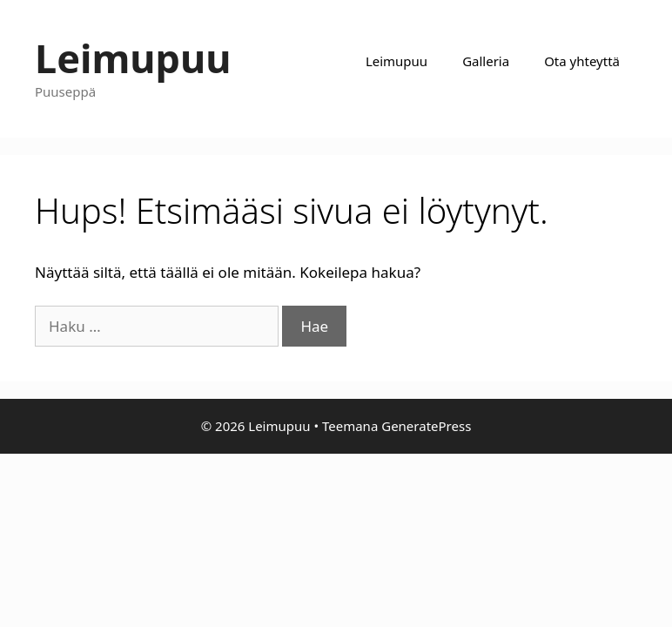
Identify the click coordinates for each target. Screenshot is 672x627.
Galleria (486, 61)
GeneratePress (426, 426)
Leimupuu (133, 58)
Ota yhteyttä (582, 61)
